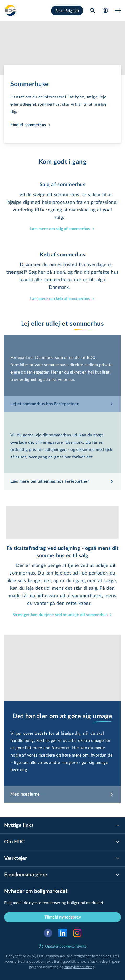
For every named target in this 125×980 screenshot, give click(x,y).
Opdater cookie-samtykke (63, 946)
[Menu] (118, 10)
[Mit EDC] (105, 10)
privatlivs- (22, 961)
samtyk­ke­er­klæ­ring (79, 967)
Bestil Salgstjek (67, 11)
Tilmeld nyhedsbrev (63, 917)
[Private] (10, 10)
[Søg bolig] (93, 10)
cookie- (38, 961)
